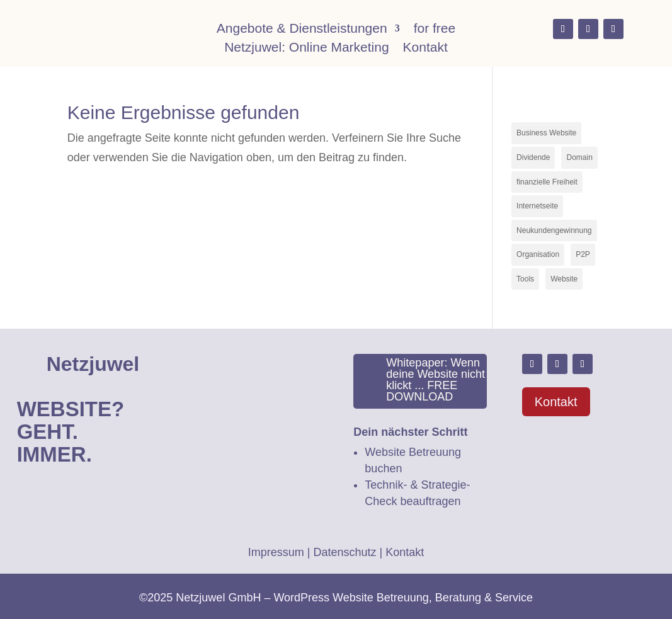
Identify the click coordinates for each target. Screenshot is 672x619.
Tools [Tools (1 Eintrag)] (525, 279)
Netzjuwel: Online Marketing (306, 48)
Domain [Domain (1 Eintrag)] (579, 157)
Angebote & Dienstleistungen (302, 30)
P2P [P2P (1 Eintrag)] (583, 254)
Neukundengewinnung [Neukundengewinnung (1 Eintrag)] (554, 230)
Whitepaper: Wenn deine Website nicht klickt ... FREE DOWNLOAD (436, 380)
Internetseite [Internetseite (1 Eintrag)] (537, 206)
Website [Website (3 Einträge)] (564, 279)
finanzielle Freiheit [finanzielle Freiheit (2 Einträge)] (547, 182)
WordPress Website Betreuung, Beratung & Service (403, 598)
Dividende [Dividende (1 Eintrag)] (533, 157)
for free (435, 30)
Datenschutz (345, 552)
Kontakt (425, 48)
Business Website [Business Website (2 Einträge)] (546, 133)
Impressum (276, 552)
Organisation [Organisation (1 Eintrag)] (538, 254)
